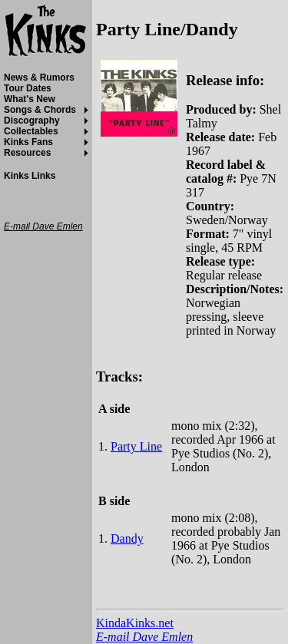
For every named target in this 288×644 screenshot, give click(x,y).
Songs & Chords (40, 110)
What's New (30, 99)
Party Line (136, 446)
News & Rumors (39, 78)
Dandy (127, 538)
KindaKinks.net (135, 623)
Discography (32, 121)
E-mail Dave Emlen (144, 637)
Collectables (31, 131)
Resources (27, 153)
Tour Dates (28, 88)
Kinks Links (30, 176)
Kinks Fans (28, 142)
